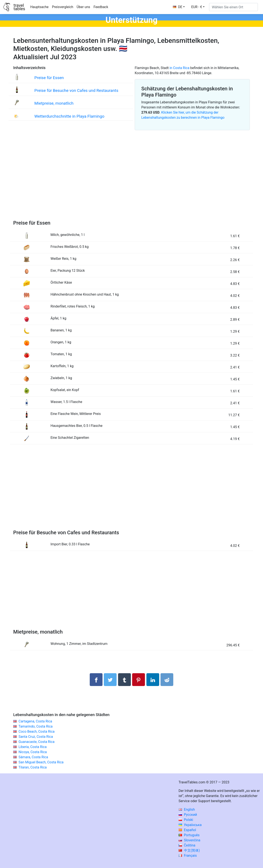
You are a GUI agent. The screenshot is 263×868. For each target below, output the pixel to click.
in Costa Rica (179, 68)
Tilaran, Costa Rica (33, 767)
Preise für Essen (49, 78)
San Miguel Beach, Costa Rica (41, 762)
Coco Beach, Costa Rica (37, 732)
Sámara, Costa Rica (33, 757)
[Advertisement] (131, 180)
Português (189, 835)
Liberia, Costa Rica (33, 747)
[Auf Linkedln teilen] (153, 680)
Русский (188, 815)
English (187, 810)
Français (188, 856)
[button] (198, 7)
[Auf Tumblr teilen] (124, 680)
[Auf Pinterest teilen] (139, 680)
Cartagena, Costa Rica (35, 721)
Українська (190, 825)
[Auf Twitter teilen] (110, 680)
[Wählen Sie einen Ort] (233, 7)
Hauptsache (39, 7)
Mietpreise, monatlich (54, 103)
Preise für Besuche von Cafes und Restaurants (76, 90)
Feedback (101, 7)
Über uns (83, 7)
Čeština (187, 845)
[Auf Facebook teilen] (96, 680)
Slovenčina (189, 840)
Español (187, 830)
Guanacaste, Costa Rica (37, 742)
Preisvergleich (63, 7)
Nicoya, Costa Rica (33, 752)
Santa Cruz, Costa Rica (36, 737)
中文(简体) (189, 850)
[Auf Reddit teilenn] (167, 680)
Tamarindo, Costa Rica (36, 726)
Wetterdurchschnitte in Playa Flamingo (69, 116)
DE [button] (178, 7)
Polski (186, 820)
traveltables (19, 7)
